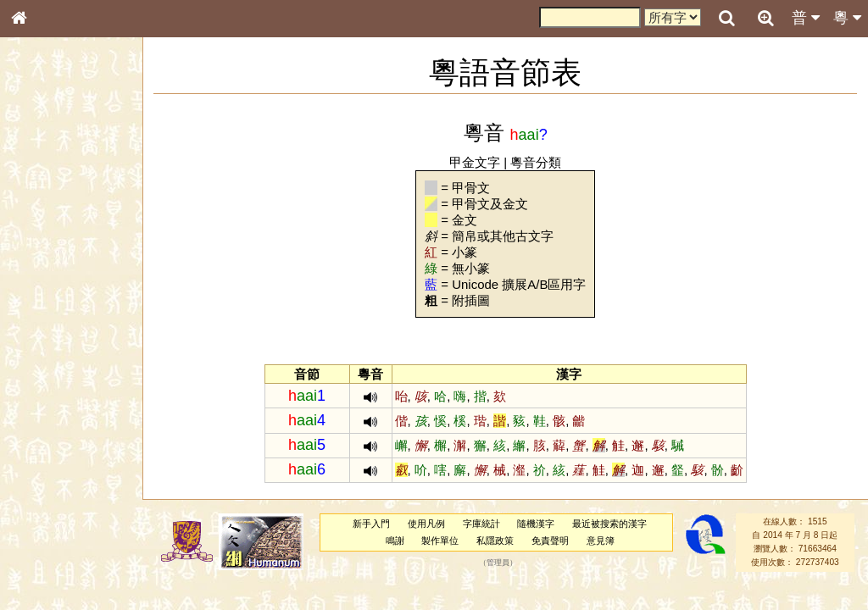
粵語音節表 (47, 337)
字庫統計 (483, 524)
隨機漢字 (537, 524)
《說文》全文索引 (62, 532)
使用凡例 (428, 524)
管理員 (500, 563)
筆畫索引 (42, 243)
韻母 (58, 454)
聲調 (81, 454)
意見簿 (602, 541)
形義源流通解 (52, 292)
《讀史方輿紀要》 (62, 548)
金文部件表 (47, 276)
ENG (75, 187)
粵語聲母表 (47, 353)
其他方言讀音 (52, 486)
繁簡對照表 (47, 580)
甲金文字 (476, 162)
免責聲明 (552, 541)
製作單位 (442, 541)
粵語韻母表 (47, 370)
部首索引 (42, 227)
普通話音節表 (52, 470)
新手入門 (373, 524)
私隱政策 (497, 541)
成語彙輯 (42, 564)
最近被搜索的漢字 (611, 524)
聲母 (34, 454)
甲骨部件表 (47, 259)
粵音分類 (538, 162)
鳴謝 (397, 541)
